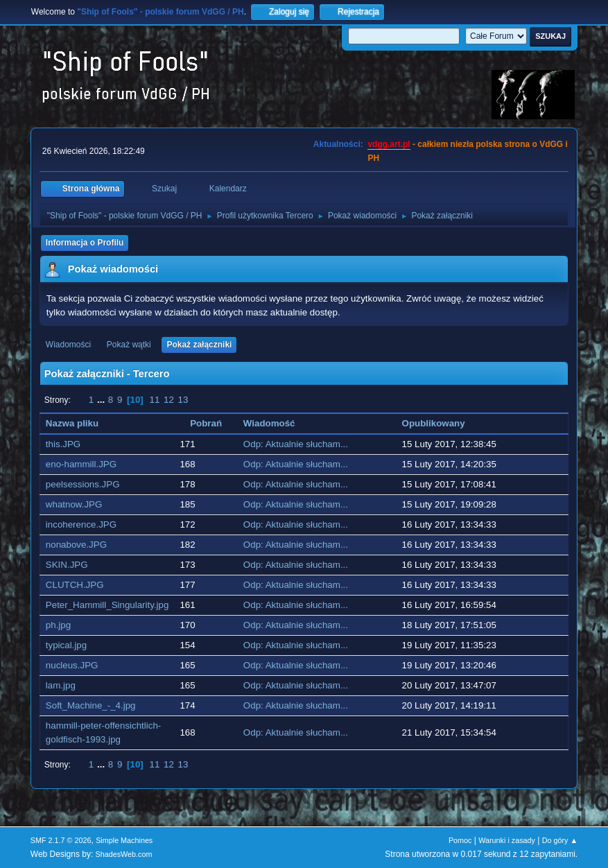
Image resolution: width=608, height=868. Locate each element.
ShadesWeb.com (124, 854)
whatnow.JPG (74, 504)
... (102, 400)
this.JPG (63, 444)
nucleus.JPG (72, 665)
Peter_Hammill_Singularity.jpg (107, 605)
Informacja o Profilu (85, 243)
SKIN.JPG (67, 565)
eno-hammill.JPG (81, 464)
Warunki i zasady (507, 840)
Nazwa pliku (72, 423)
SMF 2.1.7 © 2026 (61, 840)
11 (154, 400)
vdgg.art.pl (389, 144)
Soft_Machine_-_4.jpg (91, 705)
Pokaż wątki (129, 345)
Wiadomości (68, 345)
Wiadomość (269, 423)
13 (183, 400)
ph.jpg (58, 625)
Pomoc (460, 840)
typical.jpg (66, 645)
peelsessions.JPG (83, 484)
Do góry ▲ (560, 840)
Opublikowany (441, 423)
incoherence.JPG (81, 524)
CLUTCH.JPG (75, 585)
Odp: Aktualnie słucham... (296, 444)
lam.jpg (61, 685)
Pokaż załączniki (199, 345)
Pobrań (206, 423)
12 (169, 400)
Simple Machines (124, 840)
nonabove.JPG (76, 545)
